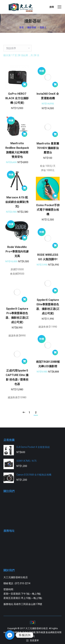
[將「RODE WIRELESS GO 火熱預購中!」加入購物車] (55, 246)
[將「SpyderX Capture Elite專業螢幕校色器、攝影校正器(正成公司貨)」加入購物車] (55, 291)
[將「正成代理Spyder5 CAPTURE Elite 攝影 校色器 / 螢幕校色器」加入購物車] (24, 361)
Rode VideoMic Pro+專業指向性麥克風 (17, 252)
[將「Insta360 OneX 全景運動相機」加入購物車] (55, 84)
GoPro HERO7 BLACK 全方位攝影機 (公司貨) (17, 98)
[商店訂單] (18, 48)
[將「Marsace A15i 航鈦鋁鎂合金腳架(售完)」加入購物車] (24, 188)
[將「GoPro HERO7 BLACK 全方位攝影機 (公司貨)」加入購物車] (24, 84)
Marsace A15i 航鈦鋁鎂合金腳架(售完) (17, 202)
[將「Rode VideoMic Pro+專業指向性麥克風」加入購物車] (24, 238)
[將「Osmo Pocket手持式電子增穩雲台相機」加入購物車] (55, 196)
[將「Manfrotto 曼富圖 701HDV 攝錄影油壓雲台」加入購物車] (55, 134)
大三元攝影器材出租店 (37, 628)
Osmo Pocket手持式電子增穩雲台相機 (48, 210)
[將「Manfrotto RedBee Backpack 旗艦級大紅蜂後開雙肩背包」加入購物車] (24, 134)
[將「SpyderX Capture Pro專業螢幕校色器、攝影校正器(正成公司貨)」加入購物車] (24, 299)
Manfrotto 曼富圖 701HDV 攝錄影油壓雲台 (48, 148)
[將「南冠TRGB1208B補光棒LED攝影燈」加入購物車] (55, 352)
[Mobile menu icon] (59, 7)
